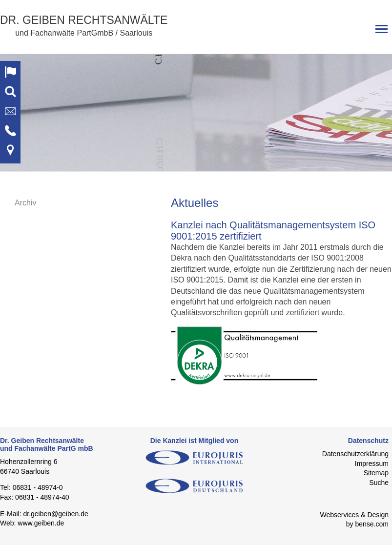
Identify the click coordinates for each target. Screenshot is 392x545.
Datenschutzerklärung (355, 454)
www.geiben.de (41, 523)
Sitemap (376, 473)
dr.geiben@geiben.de (55, 514)
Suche (379, 483)
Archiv (25, 203)
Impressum (372, 464)
